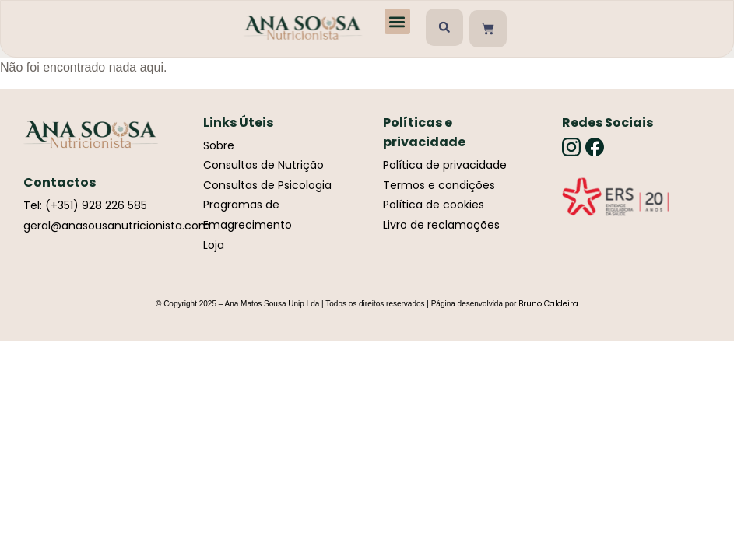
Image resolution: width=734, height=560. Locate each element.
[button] (397, 21)
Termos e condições (439, 185)
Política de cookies (434, 205)
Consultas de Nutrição (263, 165)
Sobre (219, 145)
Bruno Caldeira (548, 304)
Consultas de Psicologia (267, 185)
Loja (214, 245)
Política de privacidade (445, 165)
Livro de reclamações (441, 225)
